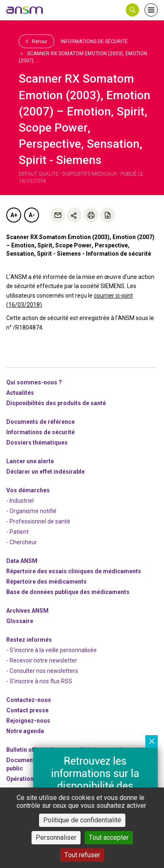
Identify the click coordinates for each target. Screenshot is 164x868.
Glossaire (20, 621)
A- (32, 215)
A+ (14, 215)
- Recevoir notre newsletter (42, 660)
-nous (28, 721)
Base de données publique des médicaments (68, 592)
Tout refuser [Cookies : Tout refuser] (82, 855)
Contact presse (27, 710)
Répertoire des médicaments (47, 582)
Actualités (20, 393)
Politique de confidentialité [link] (82, 820)
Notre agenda (25, 731)
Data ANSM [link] (22, 561)
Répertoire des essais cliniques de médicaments (74, 571)
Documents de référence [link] (40, 422)
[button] (132, 10)
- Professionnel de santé (38, 521)
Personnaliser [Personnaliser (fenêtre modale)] (56, 837)
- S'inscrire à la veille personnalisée (51, 650)
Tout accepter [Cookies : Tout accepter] (109, 837)
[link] (25, 10)
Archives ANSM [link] (27, 611)
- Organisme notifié (31, 511)
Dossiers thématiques (37, 443)
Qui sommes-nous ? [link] (34, 382)
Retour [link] (37, 41)
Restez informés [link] (29, 640)
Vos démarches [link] (28, 490)
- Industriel (20, 501)
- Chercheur (22, 542)
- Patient (17, 532)
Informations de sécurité (94, 42)
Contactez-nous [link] (29, 700)
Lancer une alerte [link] (30, 461)
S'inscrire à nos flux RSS (41, 681)
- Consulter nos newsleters (42, 671)
